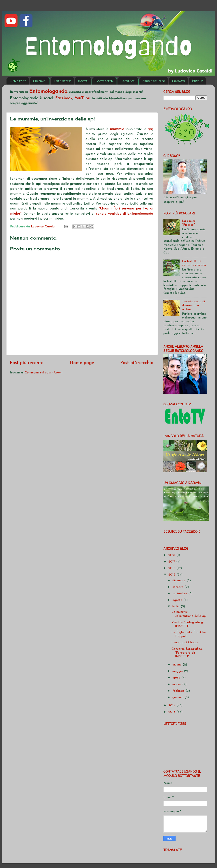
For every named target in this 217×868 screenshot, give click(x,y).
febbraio (179, 691)
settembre (180, 594)
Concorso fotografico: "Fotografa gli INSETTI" (187, 653)
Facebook (64, 98)
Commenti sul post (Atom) (44, 373)
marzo (177, 684)
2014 (172, 706)
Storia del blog (154, 81)
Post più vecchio (137, 363)
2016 (172, 568)
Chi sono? (40, 81)
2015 (172, 575)
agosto (178, 600)
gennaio (178, 697)
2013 (172, 712)
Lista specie (62, 81)
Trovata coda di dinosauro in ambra (193, 305)
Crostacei (128, 81)
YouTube (82, 98)
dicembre (179, 581)
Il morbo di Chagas (185, 642)
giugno (178, 665)
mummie (118, 129)
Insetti (83, 81)
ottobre (178, 587)
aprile (177, 678)
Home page (18, 81)
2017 (172, 562)
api (150, 129)
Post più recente (27, 363)
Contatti (178, 81)
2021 (172, 555)
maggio (178, 671)
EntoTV (197, 81)
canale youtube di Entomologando (125, 214)
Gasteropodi (104, 81)
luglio (177, 607)
